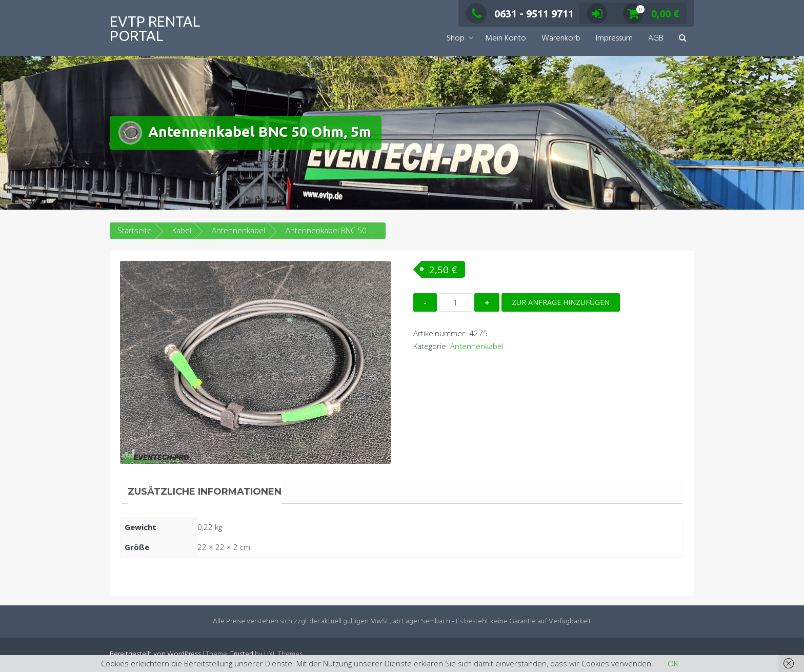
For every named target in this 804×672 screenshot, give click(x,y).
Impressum (614, 38)
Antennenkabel (238, 230)
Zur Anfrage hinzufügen (561, 302)
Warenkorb (561, 38)
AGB (656, 38)
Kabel (182, 230)
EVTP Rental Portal (155, 28)
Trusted (242, 654)
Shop (456, 38)
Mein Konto (506, 38)
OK (673, 663)
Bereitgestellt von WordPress (155, 654)
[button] (683, 39)
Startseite (135, 230)
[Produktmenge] (456, 302)
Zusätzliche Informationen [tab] (205, 492)
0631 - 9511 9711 (520, 14)
